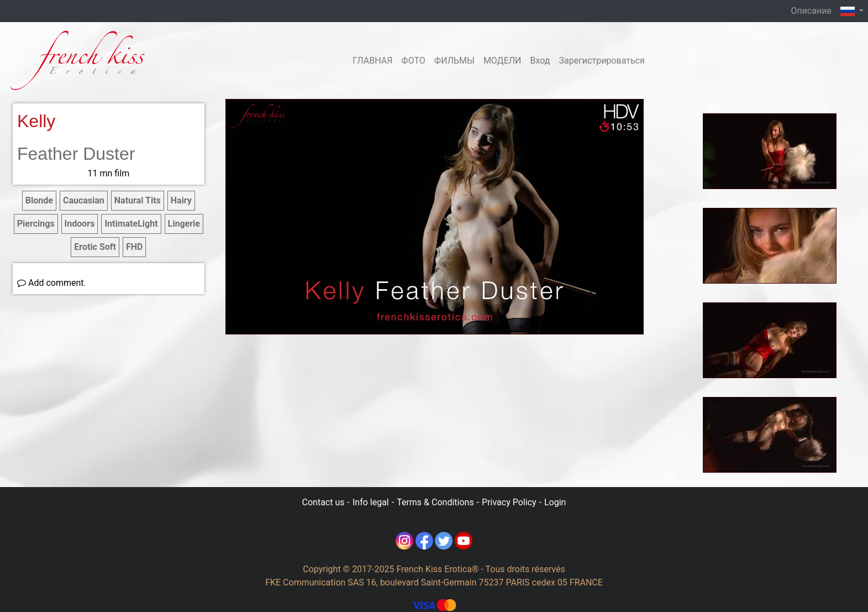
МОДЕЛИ (503, 61)
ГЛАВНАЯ (372, 61)
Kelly (36, 121)
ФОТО (413, 61)
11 (109, 173)
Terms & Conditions (435, 502)
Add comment (51, 283)
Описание (811, 11)
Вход (540, 61)
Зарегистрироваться (601, 61)
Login (555, 502)
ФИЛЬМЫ (454, 61)
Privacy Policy (509, 502)
